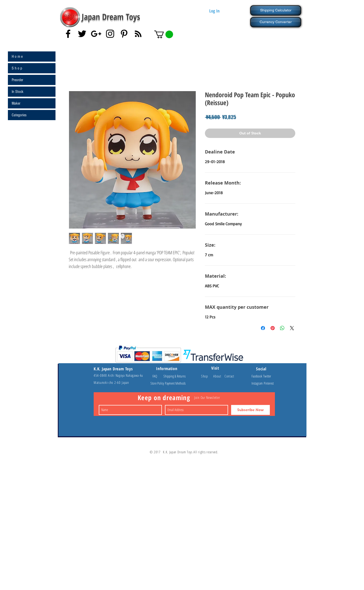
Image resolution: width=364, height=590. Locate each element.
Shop (207, 376)
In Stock (18, 92)
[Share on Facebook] (263, 328)
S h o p (17, 68)
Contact (229, 376)
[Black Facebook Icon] (68, 34)
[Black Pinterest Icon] (124, 34)
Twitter (267, 376)
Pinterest (269, 383)
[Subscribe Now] (250, 410)
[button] (164, 34)
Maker (16, 103)
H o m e (17, 57)
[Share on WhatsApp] (282, 328)
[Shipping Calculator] (276, 10)
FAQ (157, 376)
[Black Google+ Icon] (96, 34)
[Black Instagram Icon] (110, 34)
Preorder (17, 80)
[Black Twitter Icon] (82, 34)
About (219, 376)
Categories (19, 115)
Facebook (257, 376)
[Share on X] (292, 328)
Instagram (258, 383)
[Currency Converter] (276, 22)
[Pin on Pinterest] (273, 328)
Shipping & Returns (174, 376)
